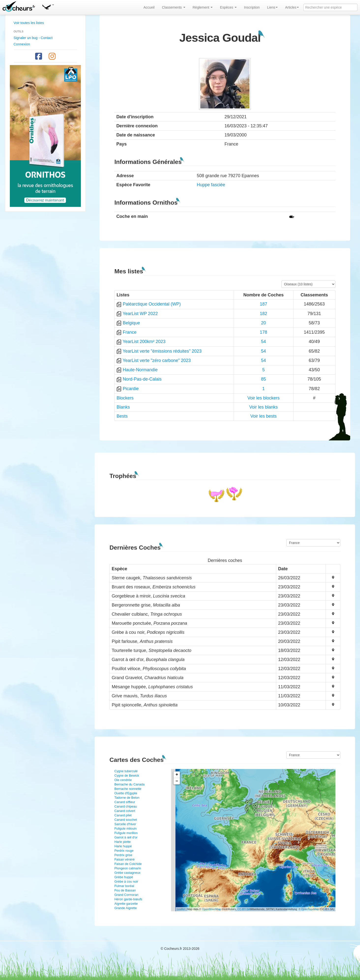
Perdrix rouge (124, 851)
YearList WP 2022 (140, 314)
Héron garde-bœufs (128, 899)
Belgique (131, 323)
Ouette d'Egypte (126, 793)
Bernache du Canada (129, 784)
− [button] (177, 781)
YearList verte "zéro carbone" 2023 (157, 360)
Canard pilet (123, 815)
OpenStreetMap (212, 909)
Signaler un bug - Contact (33, 38)
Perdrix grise (123, 855)
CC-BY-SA (244, 909)
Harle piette (122, 842)
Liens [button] (272, 7)
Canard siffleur (125, 802)
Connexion (22, 44)
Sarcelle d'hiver (125, 824)
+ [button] (177, 775)
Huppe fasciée (211, 185)
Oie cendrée (123, 780)
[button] (48, 6)
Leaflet (181, 909)
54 (263, 342)
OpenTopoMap (310, 909)
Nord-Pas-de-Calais (142, 379)
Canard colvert (125, 811)
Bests (122, 416)
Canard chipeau (126, 806)
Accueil (149, 7)
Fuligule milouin (125, 828)
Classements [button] (174, 7)
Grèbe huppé (124, 877)
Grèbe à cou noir (126, 881)
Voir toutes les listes (29, 23)
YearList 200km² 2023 (144, 342)
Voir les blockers (264, 398)
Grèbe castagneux (127, 873)
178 (263, 332)
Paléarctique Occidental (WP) (152, 304)
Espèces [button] (228, 7)
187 (263, 304)
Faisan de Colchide (128, 864)
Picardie (131, 389)
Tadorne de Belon (127, 798)
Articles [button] (292, 7)
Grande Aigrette (125, 908)
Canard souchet (126, 820)
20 (263, 323)
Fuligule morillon (126, 833)
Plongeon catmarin (128, 868)
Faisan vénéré (124, 859)
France (130, 332)
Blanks (123, 407)
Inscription (252, 7)
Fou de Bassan (125, 890)
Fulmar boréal (124, 886)
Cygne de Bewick (127, 775)
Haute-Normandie (140, 370)
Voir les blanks (263, 407)
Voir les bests (264, 416)
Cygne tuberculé (126, 771)
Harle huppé (123, 846)
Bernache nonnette (128, 789)
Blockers (125, 398)
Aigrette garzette (126, 904)
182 (263, 314)
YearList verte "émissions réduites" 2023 (162, 351)
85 (263, 379)
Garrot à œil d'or (126, 837)
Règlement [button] (203, 7)
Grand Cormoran (126, 895)
